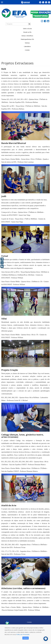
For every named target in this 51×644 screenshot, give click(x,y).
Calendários (27, 46)
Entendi (26, 638)
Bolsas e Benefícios (27, 36)
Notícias (27, 43)
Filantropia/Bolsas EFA (27, 39)
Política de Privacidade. (23, 634)
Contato (27, 50)
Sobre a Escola (27, 29)
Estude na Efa (27, 32)
